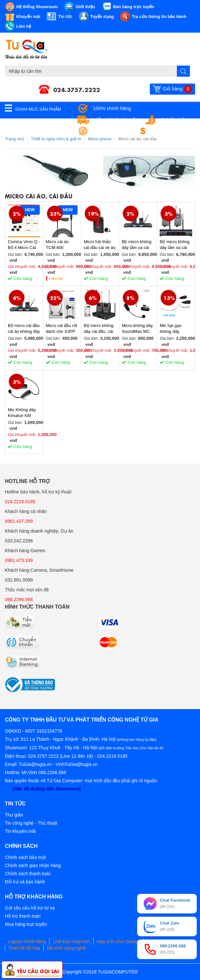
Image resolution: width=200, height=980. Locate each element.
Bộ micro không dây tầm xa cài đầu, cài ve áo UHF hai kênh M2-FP (137, 245)
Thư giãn (14, 815)
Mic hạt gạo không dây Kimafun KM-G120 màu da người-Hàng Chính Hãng (172, 329)
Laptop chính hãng (27, 941)
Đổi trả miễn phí (170, 131)
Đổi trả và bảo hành (25, 882)
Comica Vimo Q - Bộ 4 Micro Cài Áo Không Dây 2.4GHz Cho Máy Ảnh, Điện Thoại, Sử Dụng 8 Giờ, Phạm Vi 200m (24, 245)
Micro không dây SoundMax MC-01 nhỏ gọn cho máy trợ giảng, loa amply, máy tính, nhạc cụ (137, 329)
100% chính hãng (112, 108)
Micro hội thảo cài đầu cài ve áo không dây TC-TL (100, 245)
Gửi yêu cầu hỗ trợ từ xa (30, 908)
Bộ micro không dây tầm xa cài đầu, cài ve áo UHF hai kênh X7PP (174, 245)
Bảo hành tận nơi (111, 131)
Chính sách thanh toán (28, 874)
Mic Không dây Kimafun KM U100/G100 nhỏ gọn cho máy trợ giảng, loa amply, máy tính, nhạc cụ (24, 413)
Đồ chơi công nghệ (66, 948)
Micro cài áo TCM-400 (57, 245)
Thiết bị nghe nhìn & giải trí (56, 139)
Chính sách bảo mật (25, 857)
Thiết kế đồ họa (24, 948)
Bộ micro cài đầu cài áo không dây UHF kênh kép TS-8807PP (24, 329)
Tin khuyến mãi (20, 831)
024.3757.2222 (77, 89)
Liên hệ (56, 279)
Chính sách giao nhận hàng (33, 865)
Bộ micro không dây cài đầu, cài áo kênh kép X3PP (99, 329)
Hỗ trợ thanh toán (23, 916)
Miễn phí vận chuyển (115, 120)
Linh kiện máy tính (71, 941)
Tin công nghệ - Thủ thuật (31, 823)
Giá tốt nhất (173, 120)
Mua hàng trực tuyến (26, 924)
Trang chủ (14, 139)
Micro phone (100, 139)
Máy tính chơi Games (119, 941)
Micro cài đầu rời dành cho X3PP (62, 328)
